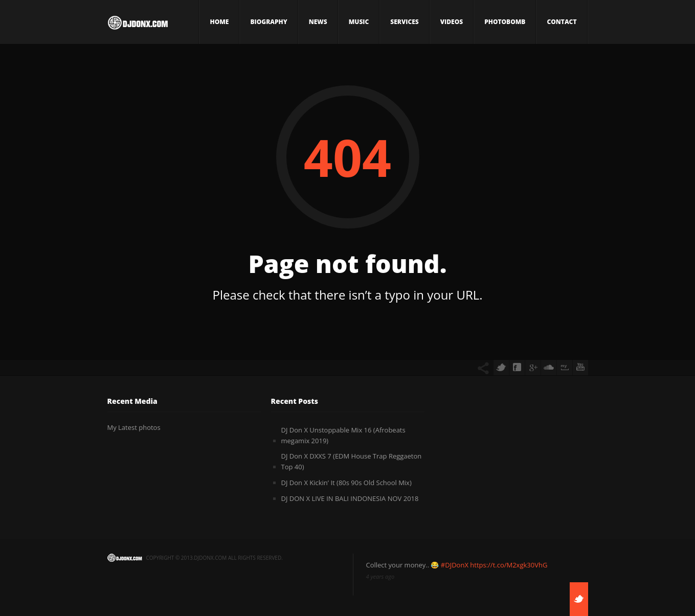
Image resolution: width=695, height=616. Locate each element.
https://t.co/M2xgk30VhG (509, 565)
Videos (452, 22)
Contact (562, 22)
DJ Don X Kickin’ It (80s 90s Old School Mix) (346, 483)
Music (359, 22)
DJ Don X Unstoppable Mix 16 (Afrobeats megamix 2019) (343, 435)
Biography (268, 22)
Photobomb (505, 22)
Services (404, 22)
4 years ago (380, 576)
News (318, 22)
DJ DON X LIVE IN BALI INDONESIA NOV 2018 (350, 498)
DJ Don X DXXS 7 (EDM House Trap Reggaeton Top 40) (352, 461)
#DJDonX (455, 565)
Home (219, 22)
